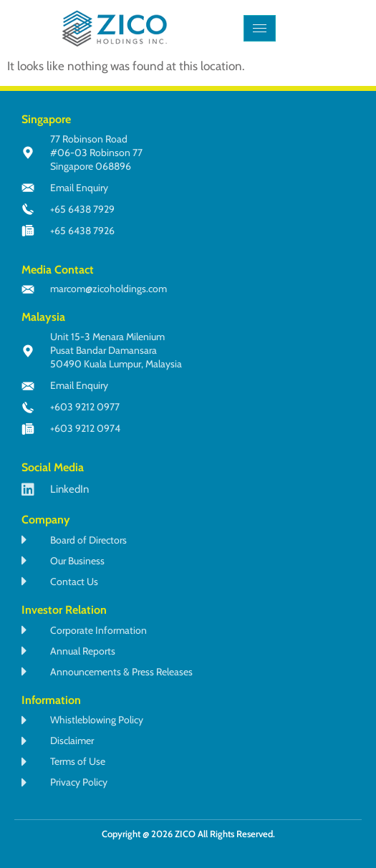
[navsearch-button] (322, 29)
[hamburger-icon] (260, 28)
